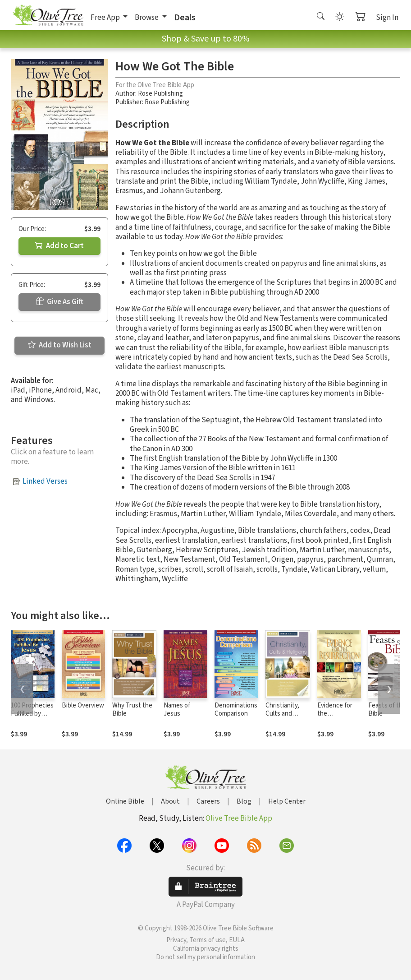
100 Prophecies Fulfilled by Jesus (32, 714)
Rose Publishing (160, 94)
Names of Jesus (177, 710)
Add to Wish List (60, 345)
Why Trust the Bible (132, 710)
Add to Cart (59, 246)
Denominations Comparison (236, 710)
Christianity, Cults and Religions (282, 714)
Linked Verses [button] (45, 481)
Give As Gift (60, 302)
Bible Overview (83, 705)
